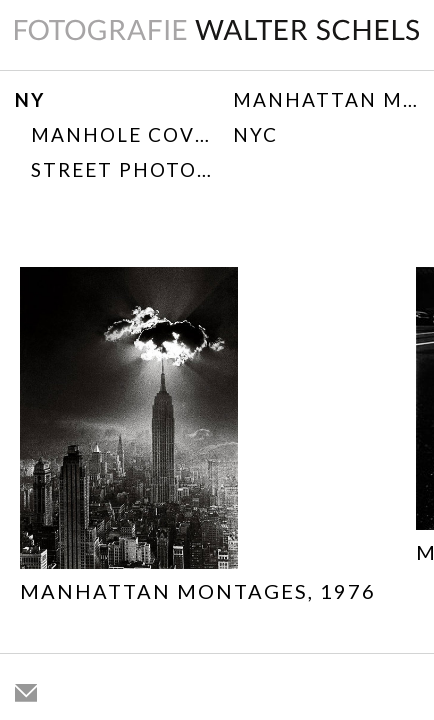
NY (30, 99)
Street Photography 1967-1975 (121, 169)
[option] (198, 439)
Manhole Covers (121, 134)
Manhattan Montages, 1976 (326, 99)
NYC (255, 134)
